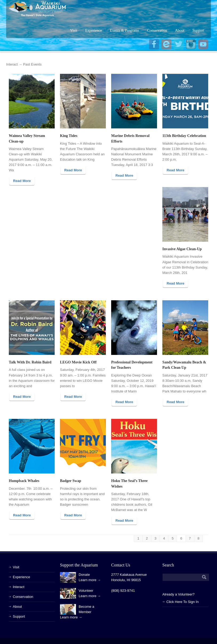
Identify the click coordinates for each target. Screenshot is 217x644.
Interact (12, 64)
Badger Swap (71, 481)
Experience (93, 31)
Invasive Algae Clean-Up (182, 249)
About (180, 31)
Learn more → (90, 580)
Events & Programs (124, 31)
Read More (22, 181)
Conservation (157, 31)
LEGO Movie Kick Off (78, 362)
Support (198, 31)
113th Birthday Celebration (184, 136)
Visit (74, 31)
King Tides (69, 136)
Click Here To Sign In (182, 602)
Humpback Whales (24, 481)
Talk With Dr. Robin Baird (30, 362)
